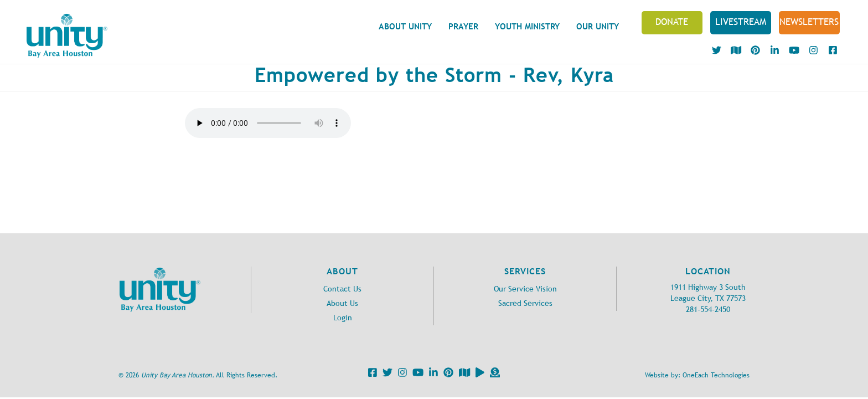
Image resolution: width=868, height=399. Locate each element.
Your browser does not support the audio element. (268, 123)
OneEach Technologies (716, 375)
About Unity (405, 26)
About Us (342, 303)
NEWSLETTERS (809, 22)
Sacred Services (525, 303)
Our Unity (598, 26)
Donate (672, 22)
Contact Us (342, 289)
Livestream (741, 22)
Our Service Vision (525, 289)
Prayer (463, 26)
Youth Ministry (527, 26)
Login (343, 318)
